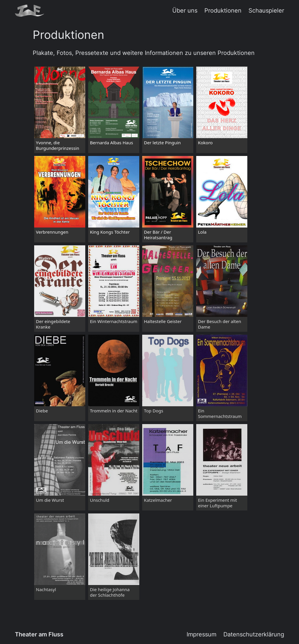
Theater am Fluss (39, 634)
